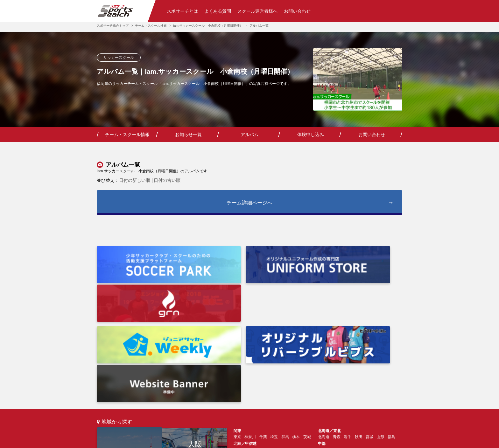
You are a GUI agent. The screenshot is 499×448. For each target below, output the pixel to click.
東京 (129, 358)
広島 (322, 361)
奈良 (281, 361)
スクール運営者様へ (257, 11)
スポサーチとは (182, 11)
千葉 (263, 335)
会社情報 (181, 440)
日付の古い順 (167, 180)
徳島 (270, 374)
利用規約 (209, 440)
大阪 (195, 342)
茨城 (307, 335)
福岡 (195, 375)
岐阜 (333, 348)
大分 (355, 374)
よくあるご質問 (173, 402)
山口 (333, 361)
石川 (248, 348)
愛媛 (237, 374)
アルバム (250, 134)
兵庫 (248, 361)
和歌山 (294, 361)
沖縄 (322, 381)
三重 (344, 348)
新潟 (237, 348)
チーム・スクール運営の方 (218, 402)
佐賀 (333, 374)
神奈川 (250, 335)
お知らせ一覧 (188, 134)
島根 (344, 361)
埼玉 (274, 335)
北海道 (324, 335)
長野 (281, 348)
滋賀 (270, 361)
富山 (259, 348)
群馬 (285, 335)
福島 (391, 335)
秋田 (359, 335)
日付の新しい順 (135, 180)
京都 (259, 361)
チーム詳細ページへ (309, 204)
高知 (259, 374)
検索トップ (106, 402)
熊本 (366, 374)
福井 (270, 348)
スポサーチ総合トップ (113, 26)
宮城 (369, 335)
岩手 (348, 335)
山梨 (292, 348)
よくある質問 (218, 11)
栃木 (296, 335)
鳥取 (355, 361)
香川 (248, 374)
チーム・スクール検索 (151, 26)
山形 (380, 335)
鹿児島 (390, 374)
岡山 (366, 361)
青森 (337, 335)
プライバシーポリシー (250, 440)
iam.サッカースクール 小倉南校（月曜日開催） (208, 26)
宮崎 (376, 374)
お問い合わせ (297, 11)
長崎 (344, 374)
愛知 (322, 348)
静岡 (355, 348)
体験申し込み (311, 134)
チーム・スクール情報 (127, 134)
